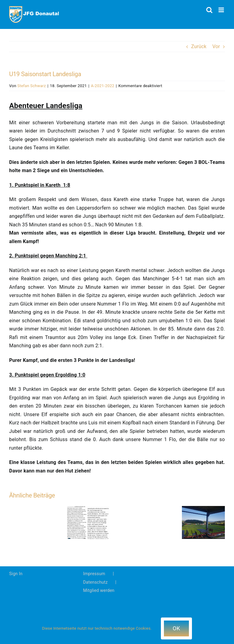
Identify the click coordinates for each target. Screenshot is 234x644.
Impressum (94, 574)
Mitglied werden (99, 590)
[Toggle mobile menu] (222, 10)
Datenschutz (96, 582)
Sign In (16, 574)
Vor (216, 46)
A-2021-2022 (103, 86)
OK (176, 628)
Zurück (199, 46)
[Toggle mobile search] (209, 10)
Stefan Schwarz (32, 86)
